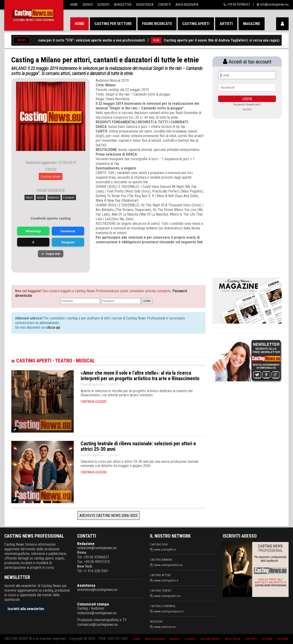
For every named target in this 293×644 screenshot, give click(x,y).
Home (74, 5)
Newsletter (123, 5)
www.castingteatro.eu (167, 596)
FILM (160, 40)
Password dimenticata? (247, 104)
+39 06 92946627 (239, 4)
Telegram (68, 242)
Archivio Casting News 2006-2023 (108, 515)
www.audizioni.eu (165, 627)
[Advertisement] (142, 263)
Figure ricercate (157, 24)
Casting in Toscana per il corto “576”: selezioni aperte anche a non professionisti (84, 40)
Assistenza (145, 5)
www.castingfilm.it (165, 549)
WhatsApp (33, 231)
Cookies (190, 639)
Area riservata (155, 639)
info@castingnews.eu (274, 4)
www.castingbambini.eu (168, 565)
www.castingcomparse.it (169, 611)
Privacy (175, 639)
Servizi (88, 5)
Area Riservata (187, 5)
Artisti (226, 24)
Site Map (283, 639)
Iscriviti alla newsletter (26, 609)
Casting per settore (113, 24)
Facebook (68, 231)
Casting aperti (196, 24)
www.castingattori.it (166, 580)
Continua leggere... (95, 402)
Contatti (164, 5)
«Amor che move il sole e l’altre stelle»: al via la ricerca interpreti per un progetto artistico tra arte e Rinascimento (140, 376)
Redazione (86, 544)
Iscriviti (103, 5)
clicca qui (53, 327)
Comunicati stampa (93, 604)
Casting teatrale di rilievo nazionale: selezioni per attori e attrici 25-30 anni (138, 446)
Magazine (252, 24)
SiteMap (267, 639)
